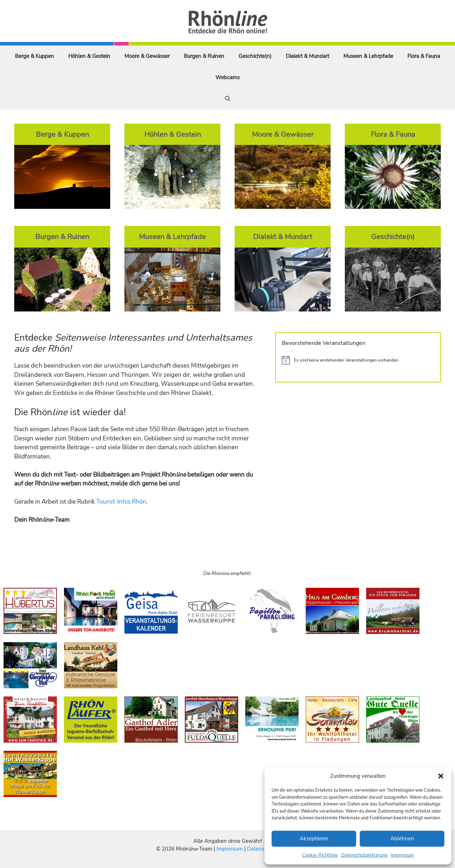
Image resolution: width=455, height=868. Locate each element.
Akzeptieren (314, 839)
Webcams (227, 77)
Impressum (402, 855)
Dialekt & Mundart (307, 56)
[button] (441, 776)
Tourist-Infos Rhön (121, 502)
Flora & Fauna (424, 56)
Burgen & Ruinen (204, 56)
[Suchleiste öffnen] (228, 99)
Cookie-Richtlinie (320, 855)
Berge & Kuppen (34, 56)
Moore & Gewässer (147, 56)
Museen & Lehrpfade (368, 56)
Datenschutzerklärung (364, 855)
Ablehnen (402, 839)
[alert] (358, 360)
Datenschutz (262, 849)
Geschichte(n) (255, 56)
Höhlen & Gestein (89, 56)
